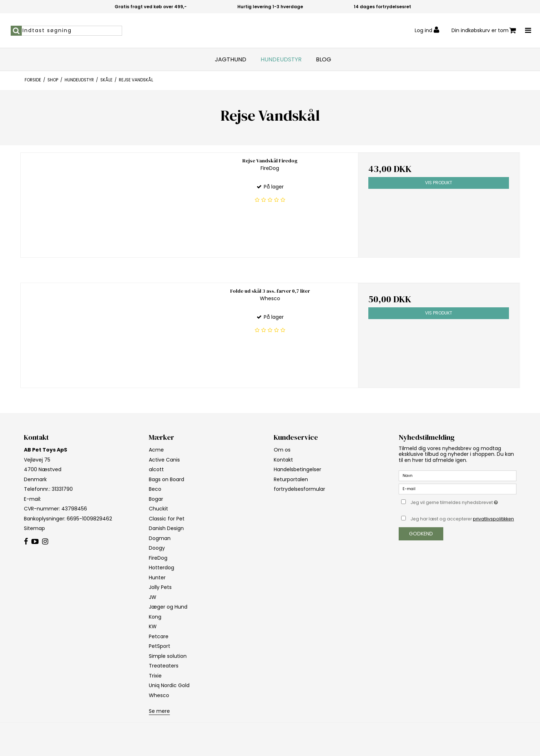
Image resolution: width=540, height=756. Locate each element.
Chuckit (158, 509)
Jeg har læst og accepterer (462, 519)
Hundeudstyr (281, 60)
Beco (155, 489)
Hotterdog (162, 568)
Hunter (157, 578)
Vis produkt (439, 183)
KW (153, 626)
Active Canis (164, 460)
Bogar (156, 499)
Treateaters (164, 666)
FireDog (158, 558)
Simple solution (168, 656)
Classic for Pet (167, 519)
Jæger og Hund (168, 607)
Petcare (159, 636)
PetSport (160, 646)
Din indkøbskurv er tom (484, 31)
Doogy (157, 548)
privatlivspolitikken (493, 519)
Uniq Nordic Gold (169, 685)
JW (153, 597)
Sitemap (34, 528)
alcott (156, 469)
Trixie (155, 676)
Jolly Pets (160, 587)
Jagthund (231, 60)
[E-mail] (458, 489)
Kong (155, 617)
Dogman (160, 538)
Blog (324, 60)
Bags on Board (166, 479)
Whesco (159, 695)
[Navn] (458, 475)
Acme (156, 450)
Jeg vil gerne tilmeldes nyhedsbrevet (463, 501)
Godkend (421, 534)
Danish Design (166, 528)
